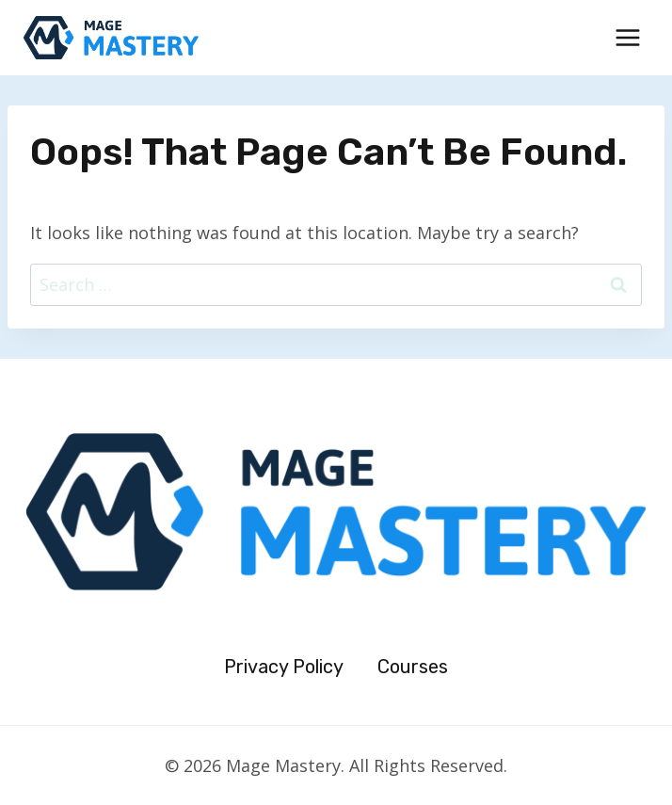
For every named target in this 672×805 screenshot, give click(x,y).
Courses (413, 667)
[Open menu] (627, 37)
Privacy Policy (284, 667)
